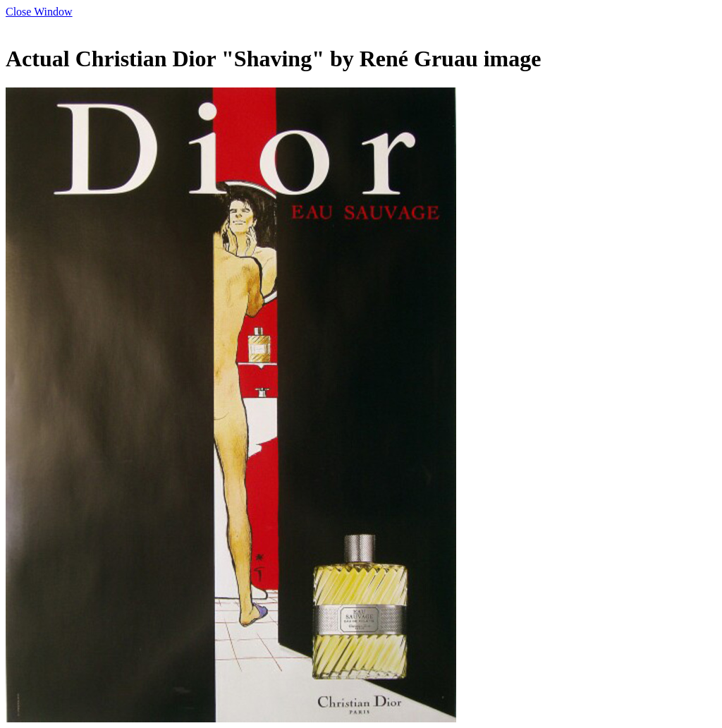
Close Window (39, 12)
